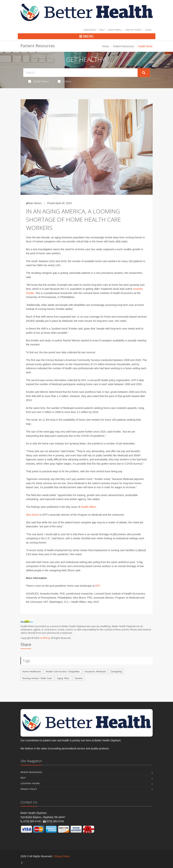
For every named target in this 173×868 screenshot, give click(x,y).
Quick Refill (115, 30)
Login (148, 30)
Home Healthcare (32, 672)
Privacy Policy (29, 789)
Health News (39, 81)
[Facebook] (22, 863)
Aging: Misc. (63, 678)
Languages (90, 30)
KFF (98, 586)
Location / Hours (30, 783)
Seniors (79, 678)
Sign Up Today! (134, 30)
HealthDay (45, 638)
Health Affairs (88, 507)
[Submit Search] (144, 73)
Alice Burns (33, 515)
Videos (65, 81)
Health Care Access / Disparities (63, 672)
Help (102, 30)
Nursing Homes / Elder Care (37, 678)
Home (106, 46)
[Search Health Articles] (80, 73)
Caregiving (116, 672)
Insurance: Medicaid (95, 672)
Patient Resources (123, 46)
